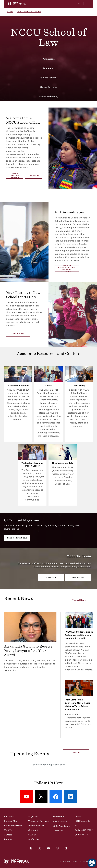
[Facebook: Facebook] (56, 797)
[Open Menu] (87, 4)
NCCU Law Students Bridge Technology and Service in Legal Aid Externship (79, 635)
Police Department (14, 826)
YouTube (48, 848)
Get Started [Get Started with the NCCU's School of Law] (18, 333)
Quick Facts (58, 831)
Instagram (57, 848)
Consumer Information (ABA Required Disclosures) (67, 268)
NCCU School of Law (29, 12)
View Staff (51, 577)
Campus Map (11, 821)
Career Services (48, 87)
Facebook (30, 848)
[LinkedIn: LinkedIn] (70, 797)
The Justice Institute (63, 463)
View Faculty (78, 577)
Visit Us (8, 830)
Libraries (9, 816)
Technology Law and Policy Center (32, 464)
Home (10, 12)
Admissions (49, 59)
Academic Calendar (18, 386)
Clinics (48, 386)
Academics (49, 68)
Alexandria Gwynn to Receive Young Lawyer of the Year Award (28, 651)
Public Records (36, 826)
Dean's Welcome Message (15, 175)
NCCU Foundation (61, 826)
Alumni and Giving (48, 96)
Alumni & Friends (60, 822)
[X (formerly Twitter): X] (41, 797)
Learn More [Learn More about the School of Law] (35, 176)
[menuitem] (31, 848)
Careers (8, 835)
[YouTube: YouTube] (27, 797)
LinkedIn (66, 848)
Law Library (79, 386)
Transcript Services (38, 821)
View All (76, 753)
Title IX (32, 835)
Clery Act (33, 830)
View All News (79, 600)
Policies (8, 839)
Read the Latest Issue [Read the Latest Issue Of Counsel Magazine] (17, 538)
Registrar (33, 816)
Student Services (48, 78)
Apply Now (34, 839)
